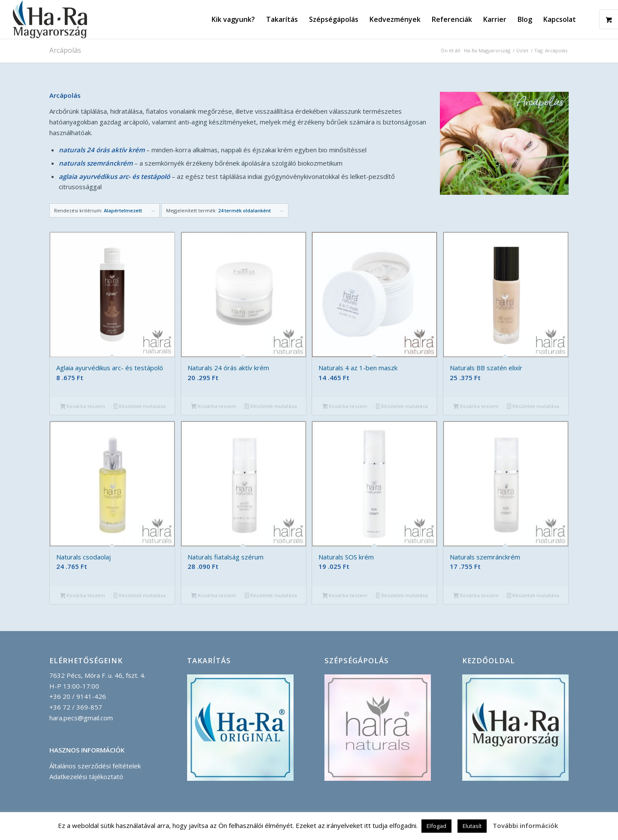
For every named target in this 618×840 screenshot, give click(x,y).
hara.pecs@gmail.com (81, 718)
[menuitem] (233, 19)
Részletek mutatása (140, 407)
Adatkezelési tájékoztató (86, 777)
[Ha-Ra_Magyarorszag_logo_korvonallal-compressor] (50, 19)
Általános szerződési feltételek (95, 766)
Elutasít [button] (472, 826)
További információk (525, 825)
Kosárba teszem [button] (83, 407)
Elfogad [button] (436, 826)
